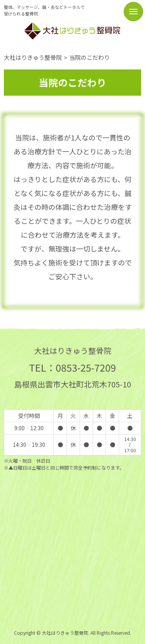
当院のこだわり (90, 57)
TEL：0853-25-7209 (72, 367)
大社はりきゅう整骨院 (33, 57)
